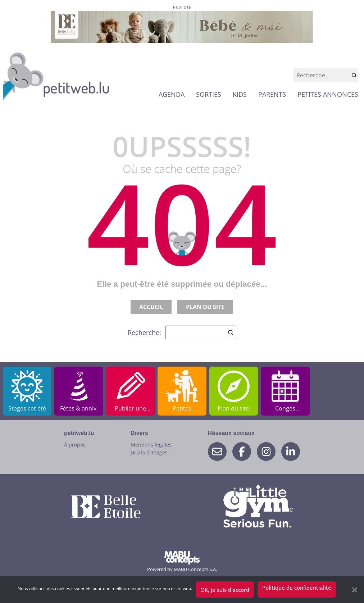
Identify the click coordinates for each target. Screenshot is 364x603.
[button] (355, 590)
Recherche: (182, 332)
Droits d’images (149, 452)
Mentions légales (151, 445)
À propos (75, 445)
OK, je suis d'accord (225, 590)
